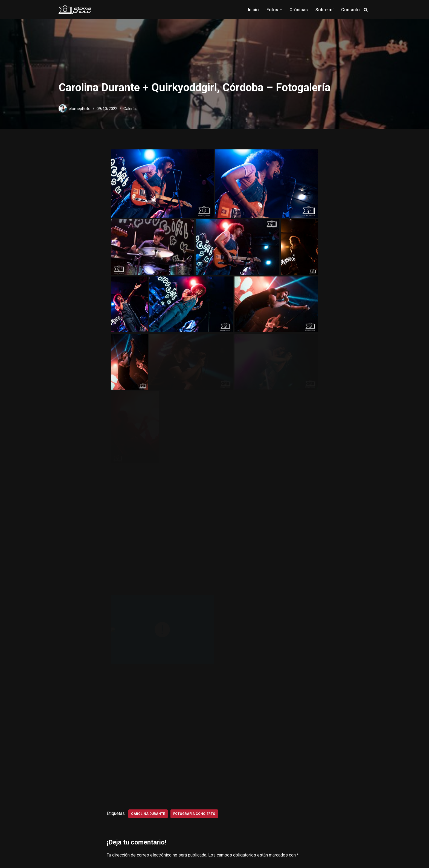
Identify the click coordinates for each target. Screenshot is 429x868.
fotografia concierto (194, 619)
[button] (281, 10)
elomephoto (80, 109)
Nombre (116, 678)
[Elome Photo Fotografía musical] (75, 10)
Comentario (119, 703)
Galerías (131, 109)
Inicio (253, 10)
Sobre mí (324, 10)
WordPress (120, 861)
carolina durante (148, 619)
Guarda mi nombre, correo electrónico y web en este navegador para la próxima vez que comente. (204, 779)
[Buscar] (366, 10)
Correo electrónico (199, 678)
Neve (64, 861)
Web (258, 678)
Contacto (350, 10)
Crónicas (299, 10)
